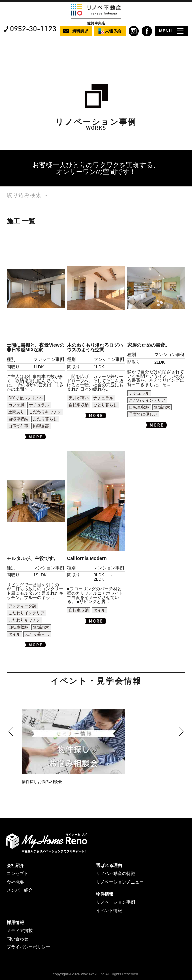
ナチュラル (39, 405)
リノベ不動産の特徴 (116, 874)
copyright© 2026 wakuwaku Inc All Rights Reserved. (96, 974)
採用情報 (15, 923)
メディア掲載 (20, 931)
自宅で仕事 (18, 426)
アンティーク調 (22, 606)
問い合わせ (18, 939)
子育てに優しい (143, 414)
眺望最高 (41, 426)
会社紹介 (15, 866)
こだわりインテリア (147, 400)
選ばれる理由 (109, 866)
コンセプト (18, 874)
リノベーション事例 (116, 902)
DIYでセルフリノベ (26, 398)
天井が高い (79, 398)
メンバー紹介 (20, 890)
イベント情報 (109, 910)
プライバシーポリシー (28, 947)
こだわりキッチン (45, 412)
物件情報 (105, 894)
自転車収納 (18, 419)
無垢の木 (162, 407)
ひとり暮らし (105, 405)
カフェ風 (16, 405)
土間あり (16, 412)
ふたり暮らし (45, 419)
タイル (14, 634)
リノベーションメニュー (120, 882)
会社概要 (15, 882)
